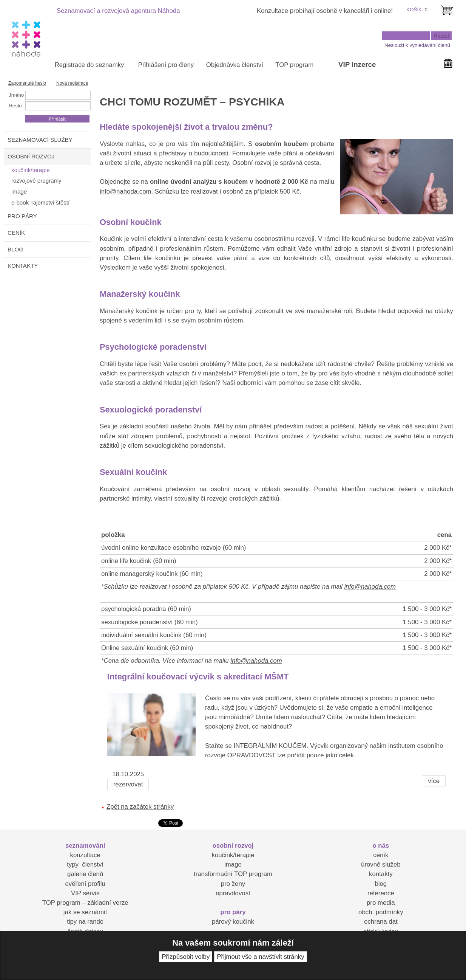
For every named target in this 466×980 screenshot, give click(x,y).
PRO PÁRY (22, 216)
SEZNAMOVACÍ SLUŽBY (40, 140)
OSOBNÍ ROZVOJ (31, 156)
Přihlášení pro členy (166, 65)
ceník (381, 855)
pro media (381, 903)
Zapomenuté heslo (27, 83)
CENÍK (16, 233)
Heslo (15, 106)
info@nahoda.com (125, 192)
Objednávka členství (235, 65)
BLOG (15, 249)
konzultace (85, 855)
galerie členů (85, 874)
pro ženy (233, 884)
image (233, 864)
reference (381, 893)
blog (381, 884)
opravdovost (233, 893)
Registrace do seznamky (89, 65)
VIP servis (85, 893)
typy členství (85, 864)
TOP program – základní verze (85, 903)
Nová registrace (72, 83)
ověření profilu (85, 884)
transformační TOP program (233, 874)
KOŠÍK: (415, 10)
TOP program (294, 65)
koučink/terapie (233, 855)
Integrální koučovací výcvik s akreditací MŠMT (198, 677)
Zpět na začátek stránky (140, 807)
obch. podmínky (381, 912)
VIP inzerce (357, 64)
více (434, 781)
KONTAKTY (23, 266)
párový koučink (233, 922)
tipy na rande (85, 922)
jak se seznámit (85, 912)
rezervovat (128, 784)
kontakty (381, 874)
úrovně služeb (381, 864)
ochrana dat (381, 922)
